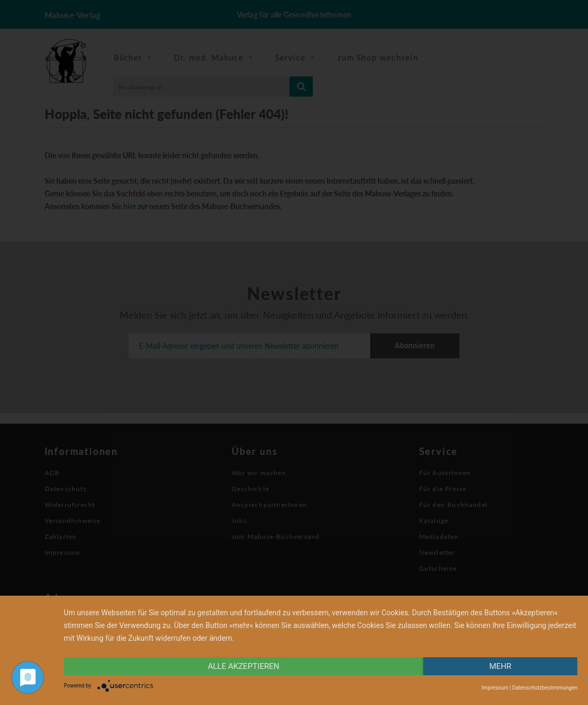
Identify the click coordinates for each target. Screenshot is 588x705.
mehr (500, 666)
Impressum (495, 688)
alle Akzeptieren (243, 666)
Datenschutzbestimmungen (545, 688)
